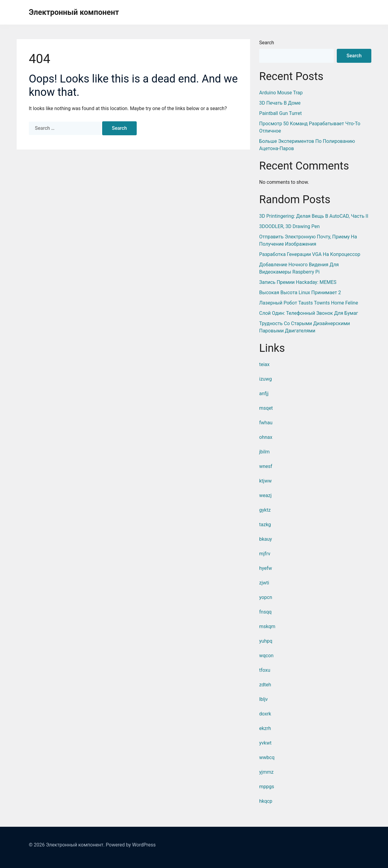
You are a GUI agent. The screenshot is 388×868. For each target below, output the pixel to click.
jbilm (264, 452)
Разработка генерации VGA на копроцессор (310, 254)
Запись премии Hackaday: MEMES (298, 282)
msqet (266, 408)
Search (267, 43)
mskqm (267, 626)
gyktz (265, 510)
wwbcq (267, 757)
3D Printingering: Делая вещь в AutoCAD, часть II (314, 216)
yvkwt (265, 743)
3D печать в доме (280, 103)
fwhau (266, 423)
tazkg (265, 525)
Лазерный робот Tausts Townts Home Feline (309, 303)
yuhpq (266, 641)
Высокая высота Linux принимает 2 (300, 293)
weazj (265, 495)
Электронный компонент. (75, 845)
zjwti (264, 583)
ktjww (265, 481)
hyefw (266, 568)
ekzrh (265, 728)
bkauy (266, 539)
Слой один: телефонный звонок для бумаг (309, 313)
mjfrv (265, 554)
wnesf (266, 466)
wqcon (266, 656)
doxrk (265, 714)
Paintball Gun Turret (280, 113)
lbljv (263, 699)
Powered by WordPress (131, 845)
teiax (264, 364)
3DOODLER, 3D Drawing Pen (289, 226)
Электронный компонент (74, 12)
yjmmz (266, 772)
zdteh (265, 685)
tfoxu (265, 670)
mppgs (267, 787)
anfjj (264, 394)
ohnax (266, 437)
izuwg (266, 379)
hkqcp (266, 801)
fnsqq (265, 612)
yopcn (266, 597)
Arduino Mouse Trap (281, 93)
